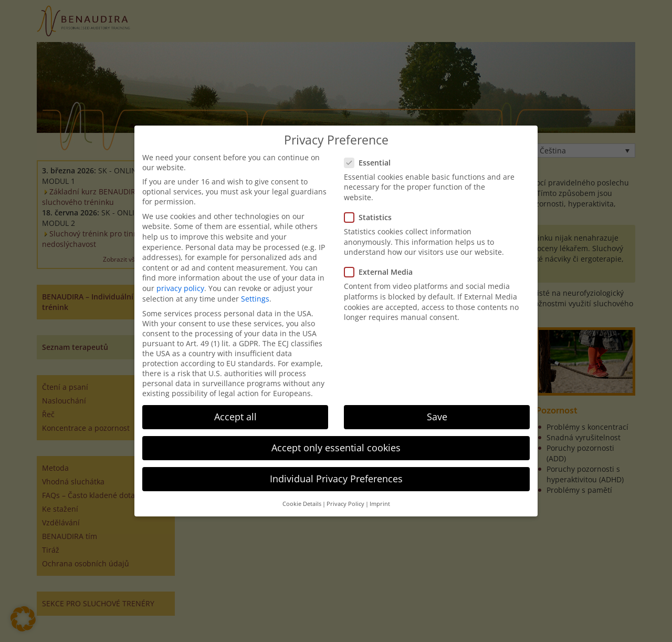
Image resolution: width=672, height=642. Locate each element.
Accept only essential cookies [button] (336, 448)
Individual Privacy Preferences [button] (336, 479)
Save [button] (437, 417)
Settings (255, 299)
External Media (382, 272)
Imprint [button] (380, 504)
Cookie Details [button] (302, 504)
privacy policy (180, 288)
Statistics (371, 217)
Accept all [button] (235, 417)
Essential (371, 163)
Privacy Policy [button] (345, 504)
